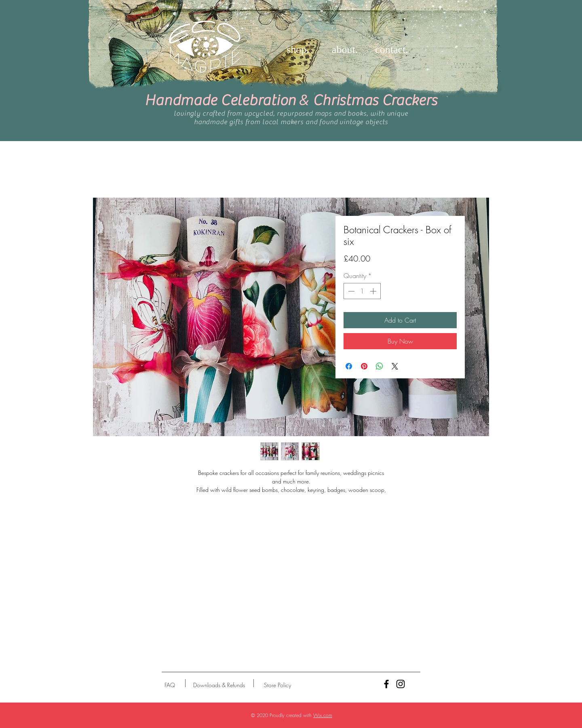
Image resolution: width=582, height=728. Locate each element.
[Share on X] (395, 366)
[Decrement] (350, 291)
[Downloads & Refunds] (219, 685)
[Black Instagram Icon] (401, 684)
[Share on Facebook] (349, 366)
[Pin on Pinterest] (364, 366)
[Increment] (374, 291)
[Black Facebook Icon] (386, 684)
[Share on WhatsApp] (380, 366)
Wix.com (323, 715)
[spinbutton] (362, 291)
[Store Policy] (277, 685)
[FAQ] (170, 685)
